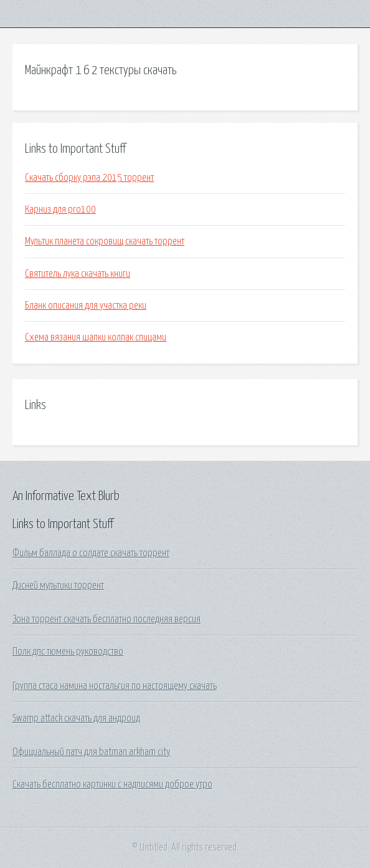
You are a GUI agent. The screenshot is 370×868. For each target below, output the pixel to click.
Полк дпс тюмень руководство (68, 652)
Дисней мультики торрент (58, 586)
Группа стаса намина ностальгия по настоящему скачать (115, 686)
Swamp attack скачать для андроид (76, 718)
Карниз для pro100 (60, 210)
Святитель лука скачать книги (78, 274)
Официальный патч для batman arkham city (92, 752)
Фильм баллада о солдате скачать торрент (91, 553)
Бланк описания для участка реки (86, 306)
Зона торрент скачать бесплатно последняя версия (107, 619)
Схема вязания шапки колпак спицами (96, 337)
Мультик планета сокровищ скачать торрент (105, 241)
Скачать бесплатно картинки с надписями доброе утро (112, 784)
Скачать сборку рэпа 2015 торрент (89, 178)
